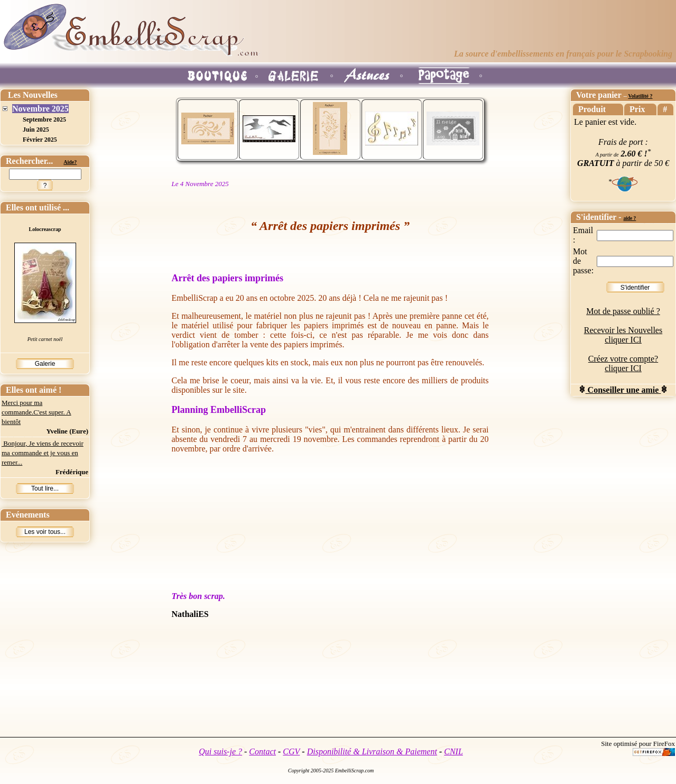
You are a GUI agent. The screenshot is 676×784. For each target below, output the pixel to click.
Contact (262, 751)
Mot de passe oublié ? (623, 311)
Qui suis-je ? (220, 751)
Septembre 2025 (44, 119)
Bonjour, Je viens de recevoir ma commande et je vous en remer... (43, 453)
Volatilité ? (640, 96)
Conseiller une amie (623, 390)
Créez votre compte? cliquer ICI (623, 363)
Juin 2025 (36, 130)
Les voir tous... (45, 532)
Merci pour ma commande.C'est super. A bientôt (36, 412)
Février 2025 (40, 140)
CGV (291, 751)
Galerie (45, 364)
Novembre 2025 (40, 109)
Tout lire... (45, 488)
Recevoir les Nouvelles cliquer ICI (623, 335)
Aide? (70, 162)
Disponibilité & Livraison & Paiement (372, 751)
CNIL (453, 751)
